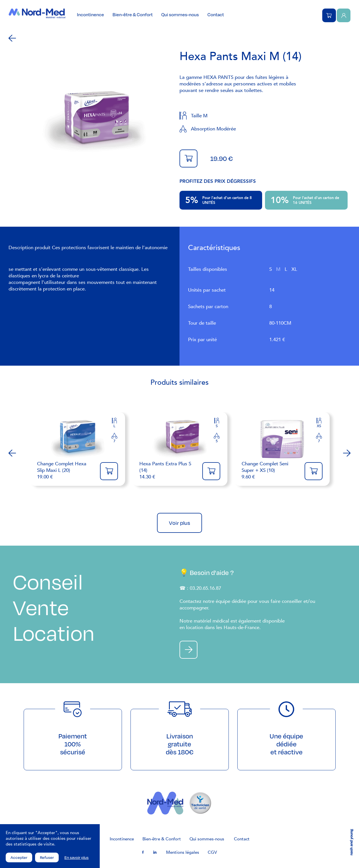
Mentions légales (183, 852)
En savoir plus (77, 857)
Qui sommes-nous (180, 15)
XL (294, 269)
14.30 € (168, 470)
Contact (216, 15)
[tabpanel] (94, 121)
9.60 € (270, 470)
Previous (12, 453)
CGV (212, 852)
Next (347, 453)
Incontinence (90, 15)
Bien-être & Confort (133, 15)
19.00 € (66, 470)
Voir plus (179, 523)
